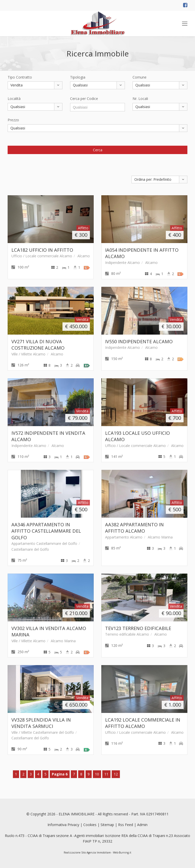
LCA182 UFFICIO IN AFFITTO (42, 250)
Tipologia (78, 77)
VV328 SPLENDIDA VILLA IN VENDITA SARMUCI (41, 723)
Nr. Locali (140, 99)
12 (116, 774)
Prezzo (13, 120)
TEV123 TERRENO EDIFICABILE (138, 628)
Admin (142, 825)
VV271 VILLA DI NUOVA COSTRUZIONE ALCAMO (38, 345)
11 (106, 774)
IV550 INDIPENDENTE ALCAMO (139, 341)
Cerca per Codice (84, 99)
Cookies (90, 825)
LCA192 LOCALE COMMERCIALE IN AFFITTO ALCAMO (143, 723)
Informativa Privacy (63, 825)
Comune (140, 77)
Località (14, 99)
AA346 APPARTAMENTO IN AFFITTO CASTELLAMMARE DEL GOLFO (46, 531)
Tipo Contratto (20, 77)
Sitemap (107, 825)
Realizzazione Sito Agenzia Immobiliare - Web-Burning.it (97, 852)
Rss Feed (126, 825)
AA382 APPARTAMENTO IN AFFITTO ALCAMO (134, 528)
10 (97, 774)
